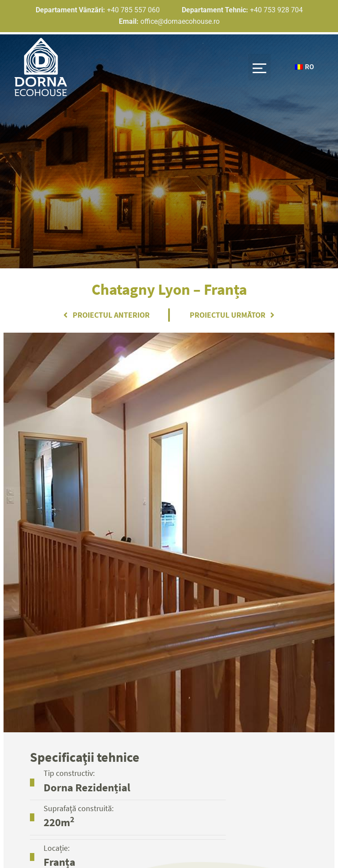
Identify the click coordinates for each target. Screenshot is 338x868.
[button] (257, 65)
